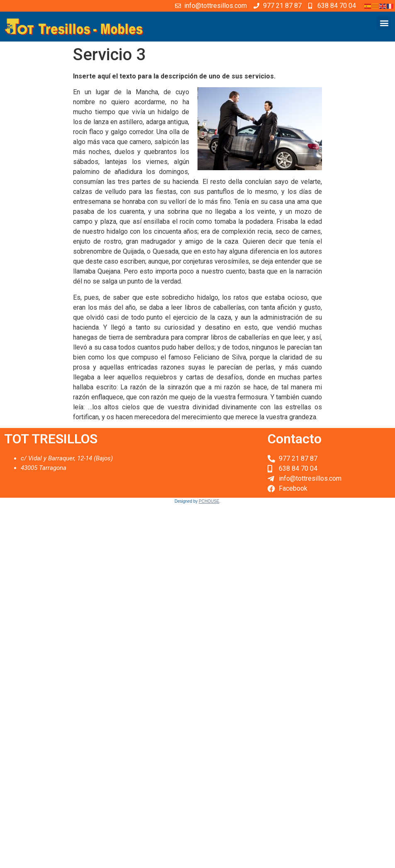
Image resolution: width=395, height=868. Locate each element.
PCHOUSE (209, 501)
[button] (384, 23)
